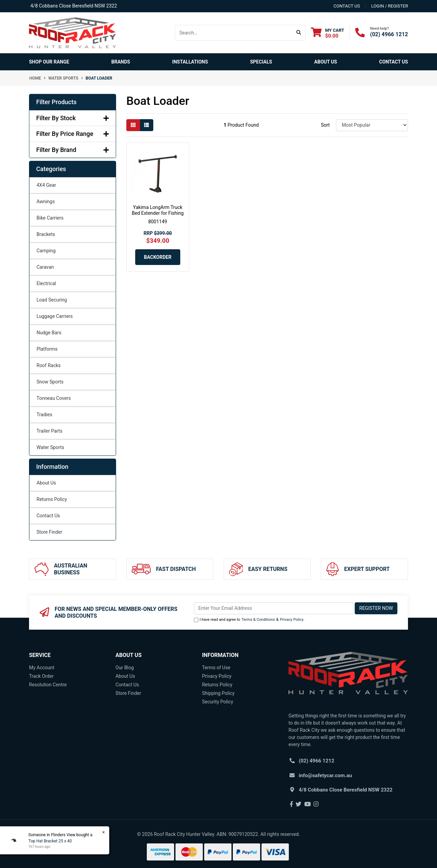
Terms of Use (216, 668)
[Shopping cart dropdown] (328, 33)
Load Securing (52, 300)
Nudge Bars (49, 333)
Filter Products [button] (56, 102)
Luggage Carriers (55, 316)
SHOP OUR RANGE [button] (49, 62)
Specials (261, 62)
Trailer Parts (50, 431)
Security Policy (218, 702)
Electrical (46, 283)
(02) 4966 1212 (389, 34)
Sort (325, 125)
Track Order (41, 676)
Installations (190, 62)
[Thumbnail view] (133, 125)
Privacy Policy (292, 620)
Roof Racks (49, 365)
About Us (326, 62)
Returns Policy (52, 499)
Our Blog (125, 668)
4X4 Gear (46, 185)
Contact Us (394, 62)
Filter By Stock (73, 118)
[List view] (146, 125)
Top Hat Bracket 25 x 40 (50, 841)
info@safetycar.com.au (325, 775)
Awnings (46, 201)
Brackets (46, 234)
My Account (42, 668)
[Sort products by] (372, 125)
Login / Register (390, 6)
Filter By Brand (73, 150)
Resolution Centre (48, 685)
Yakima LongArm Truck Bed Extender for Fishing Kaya (158, 213)
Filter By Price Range (73, 134)
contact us (347, 6)
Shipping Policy (218, 693)
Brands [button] (121, 62)
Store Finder (49, 532)
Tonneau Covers (54, 398)
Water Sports (50, 447)
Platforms (47, 349)
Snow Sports (50, 382)
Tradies (44, 415)
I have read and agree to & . (249, 620)
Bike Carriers (50, 218)
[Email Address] (274, 608)
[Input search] (234, 33)
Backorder (158, 257)
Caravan (45, 267)
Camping (46, 251)
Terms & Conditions (258, 620)
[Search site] (299, 33)
